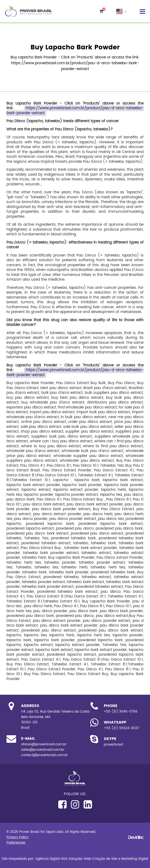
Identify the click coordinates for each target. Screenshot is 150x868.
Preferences (16, 843)
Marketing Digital (135, 859)
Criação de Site (105, 859)
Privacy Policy (17, 837)
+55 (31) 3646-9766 (121, 712)
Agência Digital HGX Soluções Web (63, 859)
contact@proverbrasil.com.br (44, 755)
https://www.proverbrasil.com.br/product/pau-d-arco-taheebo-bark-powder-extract (75, 111)
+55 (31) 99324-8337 (121, 728)
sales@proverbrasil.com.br (43, 750)
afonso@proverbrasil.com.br (44, 744)
